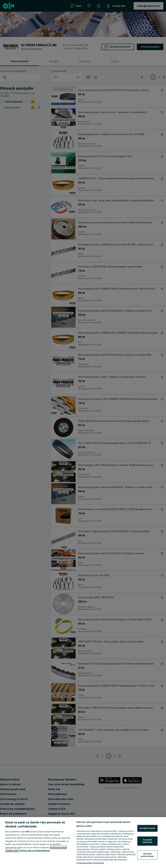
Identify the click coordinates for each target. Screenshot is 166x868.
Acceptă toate (147, 828)
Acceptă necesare (147, 841)
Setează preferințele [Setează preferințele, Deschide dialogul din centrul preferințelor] (147, 855)
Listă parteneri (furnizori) (90, 863)
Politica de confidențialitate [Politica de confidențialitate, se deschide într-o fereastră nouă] (35, 850)
